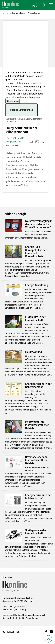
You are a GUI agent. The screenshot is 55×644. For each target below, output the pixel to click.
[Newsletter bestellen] (11, 632)
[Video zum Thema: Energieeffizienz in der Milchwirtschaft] (25, 47)
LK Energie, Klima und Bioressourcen (15, 142)
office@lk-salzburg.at (19, 610)
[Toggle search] (44, 5)
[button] (51, 5)
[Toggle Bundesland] (35, 5)
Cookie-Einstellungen (29, 618)
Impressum (8, 615)
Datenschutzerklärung (29, 87)
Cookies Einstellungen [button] (21, 110)
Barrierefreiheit (10, 618)
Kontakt (18, 615)
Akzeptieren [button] (13, 101)
